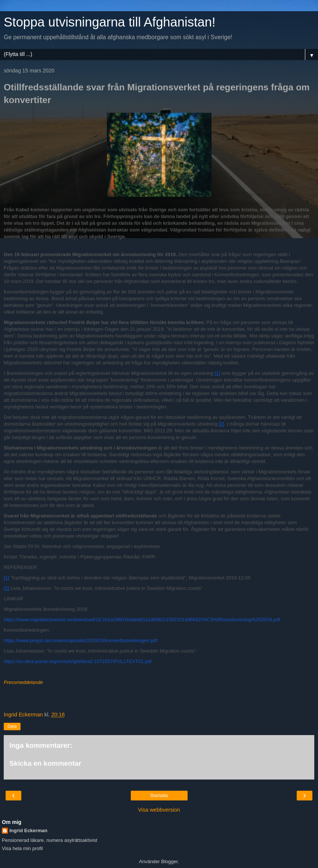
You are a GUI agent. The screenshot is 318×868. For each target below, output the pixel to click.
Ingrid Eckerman (28, 830)
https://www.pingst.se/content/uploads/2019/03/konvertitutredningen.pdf (81, 640)
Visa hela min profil (22, 848)
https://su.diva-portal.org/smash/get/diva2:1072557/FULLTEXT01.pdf (78, 661)
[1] (217, 373)
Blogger (169, 861)
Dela (12, 727)
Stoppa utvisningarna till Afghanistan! (110, 22)
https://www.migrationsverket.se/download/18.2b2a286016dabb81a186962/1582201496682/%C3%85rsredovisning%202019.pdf (142, 620)
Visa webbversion (159, 810)
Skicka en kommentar (45, 763)
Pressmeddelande (23, 682)
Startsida (159, 796)
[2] (221, 424)
